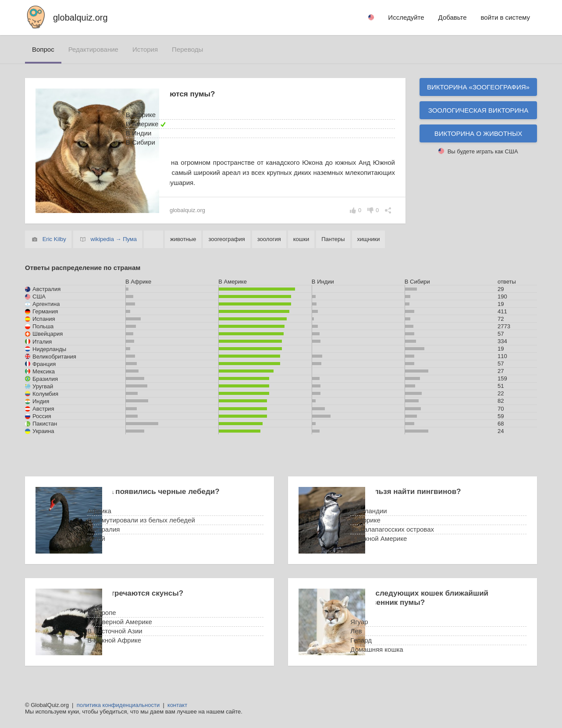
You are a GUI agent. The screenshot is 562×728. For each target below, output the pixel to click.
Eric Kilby (54, 239)
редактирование (93, 49)
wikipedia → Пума (114, 239)
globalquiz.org (80, 18)
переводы (187, 49)
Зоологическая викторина (478, 110)
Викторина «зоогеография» (478, 87)
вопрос (43, 49)
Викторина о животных (478, 133)
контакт (177, 705)
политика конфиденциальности (118, 705)
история (145, 49)
